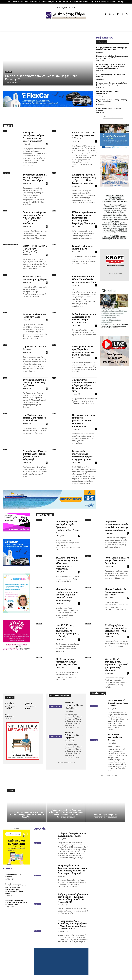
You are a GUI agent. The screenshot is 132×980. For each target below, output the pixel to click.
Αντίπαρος (6, 173)
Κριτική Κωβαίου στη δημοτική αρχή (83, 247)
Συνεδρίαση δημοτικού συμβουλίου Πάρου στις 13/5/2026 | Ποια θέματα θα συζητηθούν (84, 179)
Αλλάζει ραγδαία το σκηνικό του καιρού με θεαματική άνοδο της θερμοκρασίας (116, 629)
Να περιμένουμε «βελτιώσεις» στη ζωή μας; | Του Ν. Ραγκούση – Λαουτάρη (112, 84)
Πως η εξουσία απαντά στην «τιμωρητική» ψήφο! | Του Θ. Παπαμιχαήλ (112, 49)
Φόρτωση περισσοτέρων (113, 117)
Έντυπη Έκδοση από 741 (10, 244)
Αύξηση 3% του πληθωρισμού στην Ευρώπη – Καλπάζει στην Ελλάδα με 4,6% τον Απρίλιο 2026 (73, 898)
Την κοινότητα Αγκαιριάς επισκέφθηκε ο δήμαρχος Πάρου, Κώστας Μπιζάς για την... (84, 385)
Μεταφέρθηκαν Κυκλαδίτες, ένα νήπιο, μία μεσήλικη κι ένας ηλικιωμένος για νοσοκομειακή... (67, 595)
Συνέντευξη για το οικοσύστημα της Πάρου (35, 278)
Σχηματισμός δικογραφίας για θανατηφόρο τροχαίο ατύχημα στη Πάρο (82, 455)
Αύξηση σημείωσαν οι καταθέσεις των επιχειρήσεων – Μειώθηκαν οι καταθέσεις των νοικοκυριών (72, 925)
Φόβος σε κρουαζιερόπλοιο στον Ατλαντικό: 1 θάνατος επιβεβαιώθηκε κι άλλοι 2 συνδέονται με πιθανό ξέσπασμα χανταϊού (66, 813)
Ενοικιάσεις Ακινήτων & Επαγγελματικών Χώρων (11, 706)
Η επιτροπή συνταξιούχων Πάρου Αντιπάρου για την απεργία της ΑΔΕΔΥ (112, 57)
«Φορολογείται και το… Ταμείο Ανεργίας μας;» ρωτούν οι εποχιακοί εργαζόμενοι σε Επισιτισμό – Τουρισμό (73, 869)
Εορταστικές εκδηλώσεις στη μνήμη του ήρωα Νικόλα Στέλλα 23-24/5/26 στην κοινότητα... (35, 218)
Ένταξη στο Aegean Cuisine (13, 876)
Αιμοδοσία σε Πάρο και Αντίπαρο (34, 348)
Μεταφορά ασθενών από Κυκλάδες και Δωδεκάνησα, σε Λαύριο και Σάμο (16, 902)
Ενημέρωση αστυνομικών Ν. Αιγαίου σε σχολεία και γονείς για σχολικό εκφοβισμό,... (117, 526)
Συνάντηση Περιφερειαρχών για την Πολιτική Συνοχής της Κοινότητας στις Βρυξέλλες (27, 815)
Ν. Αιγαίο (39, 520)
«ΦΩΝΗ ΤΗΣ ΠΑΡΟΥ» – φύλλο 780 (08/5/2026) (35, 249)
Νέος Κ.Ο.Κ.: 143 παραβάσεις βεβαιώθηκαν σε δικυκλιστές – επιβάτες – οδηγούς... (67, 631)
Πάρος (5, 131)
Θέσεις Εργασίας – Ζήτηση (9, 717)
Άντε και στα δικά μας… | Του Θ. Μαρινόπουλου (108, 92)
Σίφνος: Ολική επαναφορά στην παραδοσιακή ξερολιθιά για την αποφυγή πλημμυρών (117, 665)
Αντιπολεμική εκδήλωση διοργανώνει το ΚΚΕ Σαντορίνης (117, 561)
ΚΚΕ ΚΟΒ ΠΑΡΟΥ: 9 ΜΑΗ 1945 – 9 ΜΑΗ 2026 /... (83, 135)
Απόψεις (9, 72)
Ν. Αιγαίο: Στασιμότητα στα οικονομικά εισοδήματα (110, 76)
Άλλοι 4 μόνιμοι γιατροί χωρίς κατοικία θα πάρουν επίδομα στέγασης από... (84, 318)
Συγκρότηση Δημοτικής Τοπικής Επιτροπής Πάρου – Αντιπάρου (112, 101)
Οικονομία (37, 843)
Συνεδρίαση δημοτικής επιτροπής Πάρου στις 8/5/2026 (34, 383)
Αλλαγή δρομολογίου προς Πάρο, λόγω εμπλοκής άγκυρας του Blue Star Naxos (83, 351)
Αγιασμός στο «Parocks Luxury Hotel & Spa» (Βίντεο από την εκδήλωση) (35, 455)
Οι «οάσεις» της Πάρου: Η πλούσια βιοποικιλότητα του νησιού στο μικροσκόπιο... (84, 421)
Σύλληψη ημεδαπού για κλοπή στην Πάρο (34, 316)
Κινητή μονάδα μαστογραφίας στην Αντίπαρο (109, 109)
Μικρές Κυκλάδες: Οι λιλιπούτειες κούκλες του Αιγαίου (116, 592)
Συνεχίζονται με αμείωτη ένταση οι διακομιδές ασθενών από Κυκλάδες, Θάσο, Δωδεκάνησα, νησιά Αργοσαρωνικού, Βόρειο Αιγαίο (16, 889)
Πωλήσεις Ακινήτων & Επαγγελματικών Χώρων (31, 706)
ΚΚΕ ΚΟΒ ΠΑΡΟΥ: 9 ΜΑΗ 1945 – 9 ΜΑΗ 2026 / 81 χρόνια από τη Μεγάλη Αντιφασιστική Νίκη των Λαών (111, 66)
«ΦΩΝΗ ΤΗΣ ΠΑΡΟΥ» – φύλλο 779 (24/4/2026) (74, 735)
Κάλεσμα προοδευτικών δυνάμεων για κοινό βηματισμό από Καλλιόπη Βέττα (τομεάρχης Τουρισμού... (84, 218)
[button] (127, 14)
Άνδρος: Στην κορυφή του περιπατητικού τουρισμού (105, 816)
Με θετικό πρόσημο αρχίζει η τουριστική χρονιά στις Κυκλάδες (66, 662)
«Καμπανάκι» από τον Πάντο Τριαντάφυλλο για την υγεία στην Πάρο (84, 279)
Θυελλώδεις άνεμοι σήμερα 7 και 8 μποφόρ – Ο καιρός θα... (34, 418)
